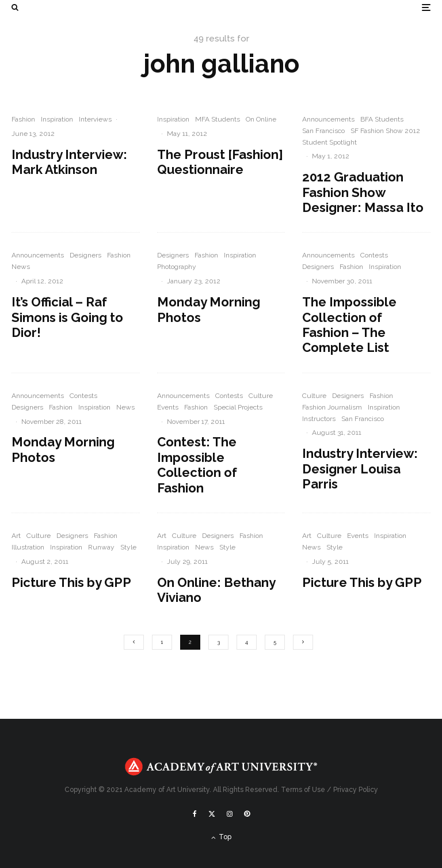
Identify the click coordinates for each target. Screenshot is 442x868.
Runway (101, 547)
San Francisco (323, 131)
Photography (177, 267)
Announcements (328, 119)
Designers (85, 255)
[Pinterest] (247, 814)
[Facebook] (195, 814)
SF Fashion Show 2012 (385, 131)
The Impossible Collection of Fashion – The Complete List (349, 325)
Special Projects (238, 407)
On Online (261, 119)
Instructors (319, 419)
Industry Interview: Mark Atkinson (69, 162)
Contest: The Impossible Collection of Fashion (197, 465)
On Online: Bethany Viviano (216, 590)
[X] (212, 814)
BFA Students (382, 119)
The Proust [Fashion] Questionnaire (220, 162)
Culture (261, 396)
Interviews (95, 119)
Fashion (23, 119)
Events (168, 407)
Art (16, 536)
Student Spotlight (329, 142)
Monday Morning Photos (209, 309)
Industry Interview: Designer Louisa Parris (360, 469)
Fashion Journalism (332, 407)
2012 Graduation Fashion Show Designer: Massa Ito (363, 192)
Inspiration (57, 119)
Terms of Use (303, 790)
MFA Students (218, 119)
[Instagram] (230, 814)
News (21, 267)
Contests (374, 255)
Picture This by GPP (71, 582)
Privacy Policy (356, 790)
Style (128, 547)
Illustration (28, 547)
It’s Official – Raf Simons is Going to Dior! (67, 317)
